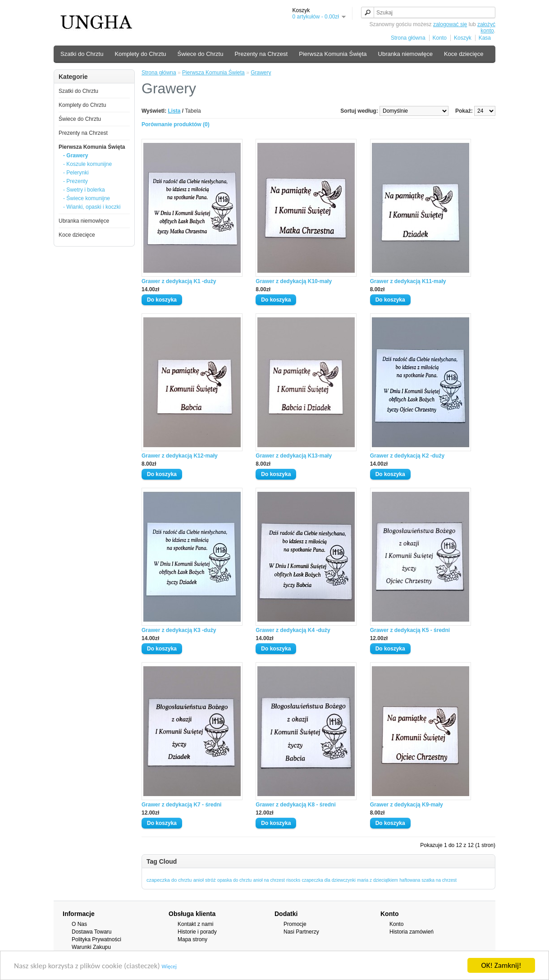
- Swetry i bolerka (84, 190)
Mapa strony (192, 939)
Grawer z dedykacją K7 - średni (181, 805)
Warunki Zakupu (91, 947)
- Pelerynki (76, 173)
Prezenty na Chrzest (261, 54)
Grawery (261, 73)
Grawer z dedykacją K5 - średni (410, 630)
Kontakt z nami (195, 924)
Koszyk (463, 38)
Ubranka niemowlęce (405, 54)
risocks (293, 880)
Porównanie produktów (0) (176, 124)
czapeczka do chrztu (169, 880)
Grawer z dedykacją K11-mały (408, 281)
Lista (174, 111)
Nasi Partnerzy (301, 932)
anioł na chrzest (269, 880)
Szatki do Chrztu (82, 54)
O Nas (79, 924)
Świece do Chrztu (201, 54)
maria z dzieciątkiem (377, 880)
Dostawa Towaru (92, 932)
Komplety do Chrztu (140, 54)
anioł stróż (205, 880)
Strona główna (408, 38)
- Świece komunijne (87, 198)
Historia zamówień (412, 932)
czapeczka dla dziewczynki (329, 880)
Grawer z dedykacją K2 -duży (407, 456)
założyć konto (486, 27)
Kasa (485, 38)
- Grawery (75, 156)
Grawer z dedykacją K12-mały (180, 456)
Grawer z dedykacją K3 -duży (179, 630)
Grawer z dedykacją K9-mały (407, 805)
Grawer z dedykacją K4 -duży (293, 630)
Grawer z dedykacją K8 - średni (295, 805)
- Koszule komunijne (87, 164)
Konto (440, 38)
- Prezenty (75, 181)
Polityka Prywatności (96, 939)
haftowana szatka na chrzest (428, 880)
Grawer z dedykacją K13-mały (294, 456)
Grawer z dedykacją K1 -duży (179, 281)
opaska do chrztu (234, 880)
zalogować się (450, 24)
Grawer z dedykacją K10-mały (294, 281)
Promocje (295, 924)
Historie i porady (197, 932)
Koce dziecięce (464, 54)
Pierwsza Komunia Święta (333, 54)
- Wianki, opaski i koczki (92, 207)
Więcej (169, 967)
